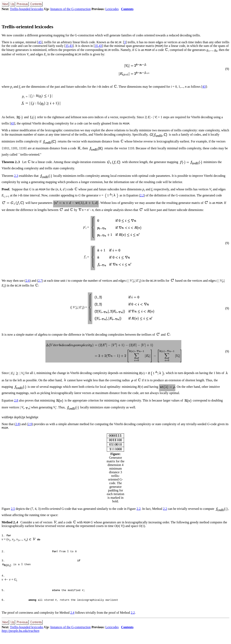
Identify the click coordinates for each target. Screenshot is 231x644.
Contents (127, 9)
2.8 (16, 400)
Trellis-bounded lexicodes (27, 9)
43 (71, 46)
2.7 (40, 281)
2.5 (13, 509)
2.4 (72, 622)
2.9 (30, 424)
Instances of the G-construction (70, 9)
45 (40, 42)
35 (67, 46)
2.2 (142, 195)
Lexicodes (112, 9)
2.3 (16, 176)
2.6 (28, 281)
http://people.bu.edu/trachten (20, 640)
